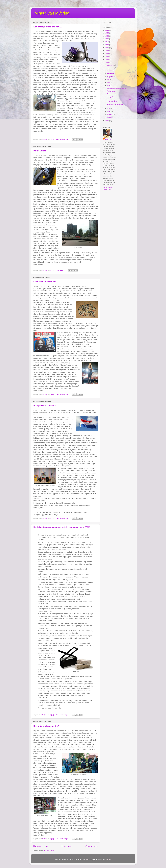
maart (109, 111)
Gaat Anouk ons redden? (45, 282)
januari (110, 117)
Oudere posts (92, 846)
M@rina (108, 139)
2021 (107, 39)
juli (108, 80)
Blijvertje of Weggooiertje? (46, 726)
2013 (107, 62)
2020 (107, 42)
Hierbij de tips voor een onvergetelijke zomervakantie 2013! (62, 527)
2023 (107, 33)
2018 (107, 48)
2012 (107, 121)
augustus (111, 77)
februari (110, 114)
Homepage (67, 846)
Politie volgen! (40, 151)
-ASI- (87, 860)
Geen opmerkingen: (63, 139)
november (111, 68)
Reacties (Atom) (49, 851)
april (109, 108)
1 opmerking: (60, 270)
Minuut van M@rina (52, 13)
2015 (107, 57)
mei (109, 86)
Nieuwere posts (41, 846)
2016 (107, 54)
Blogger (108, 860)
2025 (107, 30)
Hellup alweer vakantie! (45, 406)
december (111, 65)
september (111, 74)
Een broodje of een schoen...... (48, 27)
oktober (110, 71)
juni (109, 83)
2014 (107, 59)
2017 (107, 51)
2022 (107, 36)
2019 (107, 45)
